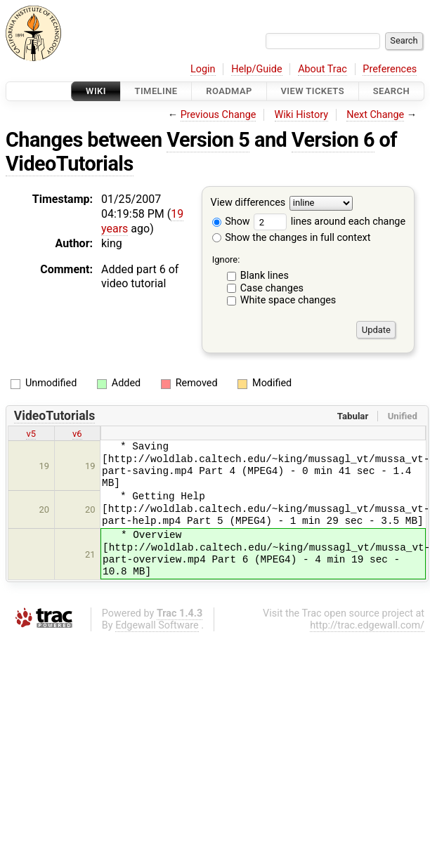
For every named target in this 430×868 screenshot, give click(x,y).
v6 (77, 434)
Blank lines (265, 276)
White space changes (288, 300)
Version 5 (208, 140)
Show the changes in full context (292, 238)
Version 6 (333, 140)
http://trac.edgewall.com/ (367, 625)
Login (203, 69)
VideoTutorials (70, 164)
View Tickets (313, 91)
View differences (248, 203)
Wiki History (301, 115)
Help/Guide (256, 69)
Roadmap (229, 91)
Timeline (156, 91)
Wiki (96, 91)
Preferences (390, 69)
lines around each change (330, 222)
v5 (31, 434)
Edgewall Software (157, 625)
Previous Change (219, 115)
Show (231, 222)
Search (391, 91)
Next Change (375, 115)
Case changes (272, 288)
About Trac (322, 69)
